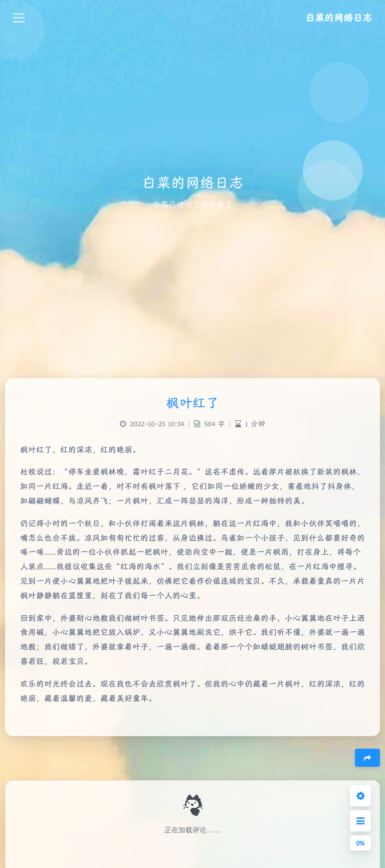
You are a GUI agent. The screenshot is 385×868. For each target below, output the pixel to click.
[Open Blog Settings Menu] (360, 796)
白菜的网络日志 (339, 18)
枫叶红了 (192, 403)
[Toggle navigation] (19, 18)
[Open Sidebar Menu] (360, 821)
